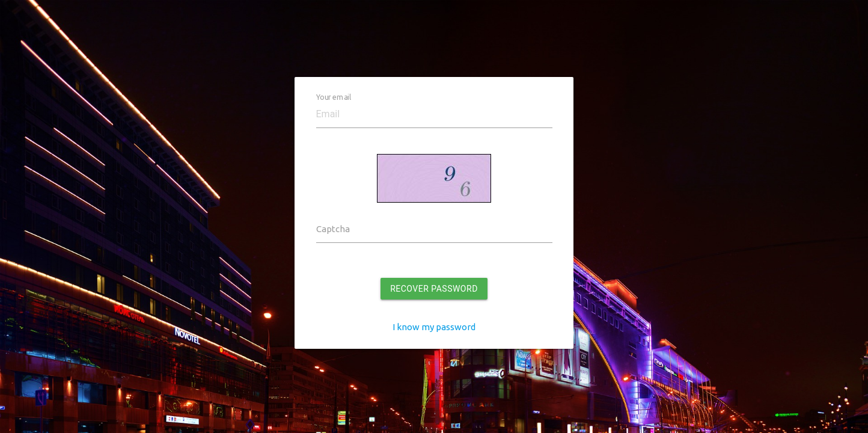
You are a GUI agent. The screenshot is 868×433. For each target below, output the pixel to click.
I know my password (434, 327)
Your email (334, 97)
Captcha (333, 229)
